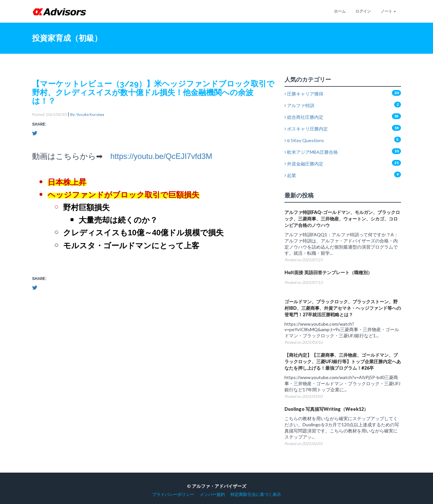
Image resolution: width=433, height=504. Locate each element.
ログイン (363, 11)
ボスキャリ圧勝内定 (306, 129)
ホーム (340, 11)
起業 (290, 175)
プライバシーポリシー (173, 494)
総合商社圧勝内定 (304, 117)
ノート (388, 11)
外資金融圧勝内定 (304, 164)
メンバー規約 (212, 494)
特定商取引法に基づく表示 (256, 494)
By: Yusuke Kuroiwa (87, 114)
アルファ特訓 (299, 105)
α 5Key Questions (304, 140)
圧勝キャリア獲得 (304, 94)
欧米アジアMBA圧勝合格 (311, 152)
